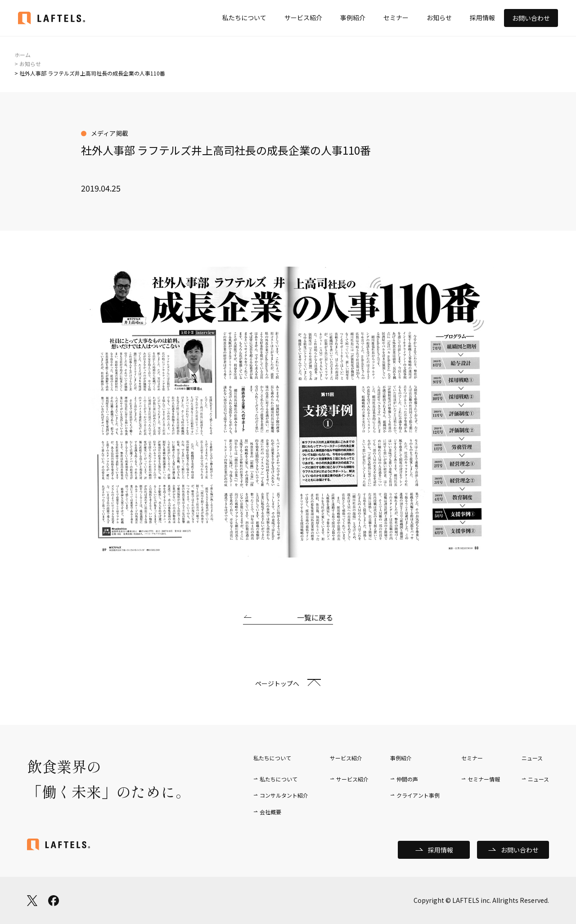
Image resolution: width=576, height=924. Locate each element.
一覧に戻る (315, 617)
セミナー (396, 18)
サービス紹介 (303, 18)
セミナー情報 (484, 779)
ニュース (538, 779)
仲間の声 (407, 779)
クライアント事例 (418, 795)
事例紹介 (353, 18)
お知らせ (439, 18)
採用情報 (482, 18)
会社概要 (270, 812)
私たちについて (244, 18)
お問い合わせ (531, 18)
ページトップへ (277, 683)
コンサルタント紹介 (284, 795)
